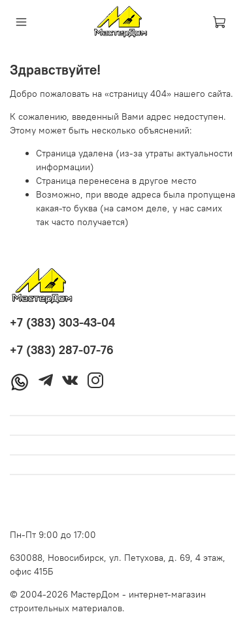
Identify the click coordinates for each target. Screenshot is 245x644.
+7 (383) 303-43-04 (62, 322)
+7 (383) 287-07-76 (62, 350)
